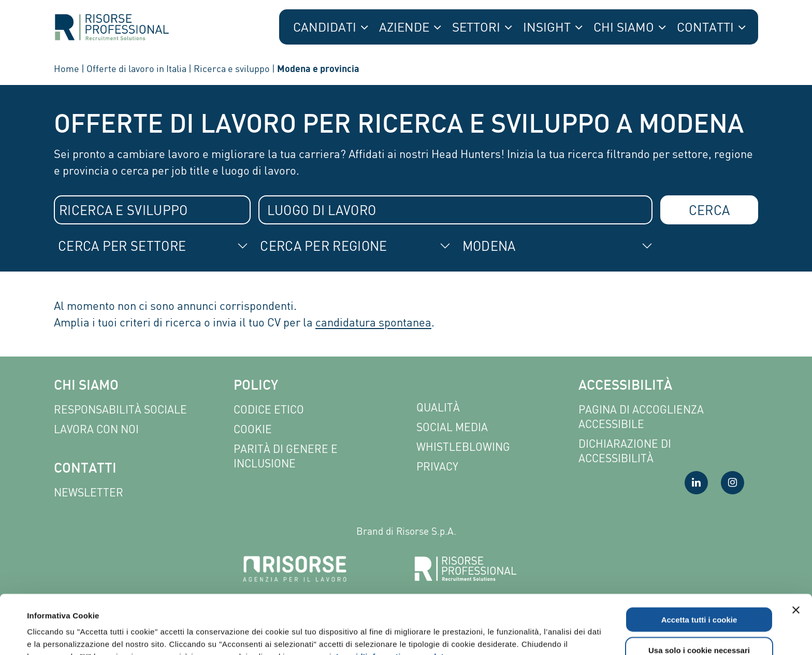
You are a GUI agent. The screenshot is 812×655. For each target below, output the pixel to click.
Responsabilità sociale (120, 410)
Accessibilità (625, 386)
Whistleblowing (463, 447)
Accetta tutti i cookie (699, 564)
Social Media (452, 427)
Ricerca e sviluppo (232, 68)
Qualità (438, 408)
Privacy (437, 467)
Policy (256, 386)
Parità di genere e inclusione (286, 456)
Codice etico (269, 410)
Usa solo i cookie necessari (699, 595)
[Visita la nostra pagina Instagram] (733, 483)
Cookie (253, 429)
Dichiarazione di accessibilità (625, 451)
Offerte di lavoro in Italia (136, 68)
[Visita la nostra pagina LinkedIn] (696, 483)
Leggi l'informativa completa (392, 601)
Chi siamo (86, 386)
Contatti (85, 469)
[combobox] (152, 210)
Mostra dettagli (441, 635)
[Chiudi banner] (796, 554)
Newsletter (89, 493)
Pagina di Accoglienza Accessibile (641, 417)
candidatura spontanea (373, 322)
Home (67, 68)
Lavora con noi (96, 429)
